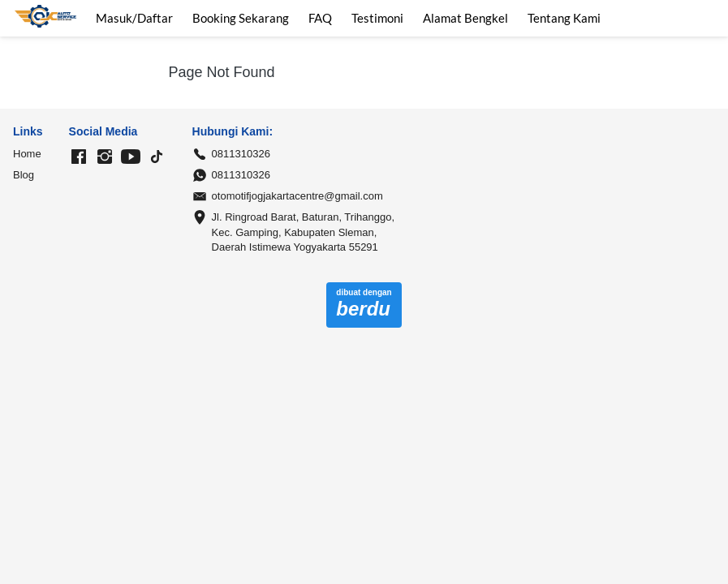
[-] (79, 157)
